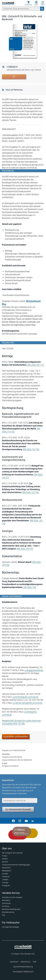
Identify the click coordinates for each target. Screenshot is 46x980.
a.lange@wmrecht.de (34, 670)
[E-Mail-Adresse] (20, 800)
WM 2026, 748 (30, 587)
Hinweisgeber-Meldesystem (23, 972)
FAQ (3, 915)
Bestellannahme (8, 912)
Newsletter (6, 900)
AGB (34, 962)
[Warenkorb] (28, 3)
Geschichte (6, 868)
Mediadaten (7, 871)
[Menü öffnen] (43, 2)
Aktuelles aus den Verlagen (12, 897)
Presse (5, 856)
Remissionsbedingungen (11, 909)
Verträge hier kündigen (11, 927)
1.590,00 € (24, 68)
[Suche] (21, 9)
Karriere (5, 862)
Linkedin (5, 880)
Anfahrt (5, 859)
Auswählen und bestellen (16, 737)
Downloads (6, 903)
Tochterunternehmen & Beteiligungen (16, 865)
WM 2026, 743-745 (25, 549)
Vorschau (6, 906)
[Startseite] (23, 948)
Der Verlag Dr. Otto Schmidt (12, 853)
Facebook (6, 877)
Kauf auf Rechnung (14, 90)
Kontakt (5, 874)
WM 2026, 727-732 (30, 492)
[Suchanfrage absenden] (42, 9)
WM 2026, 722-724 (31, 449)
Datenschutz (26, 962)
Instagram (6, 885)
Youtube (5, 883)
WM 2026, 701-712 (36, 365)
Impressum (14, 962)
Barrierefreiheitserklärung (23, 967)
